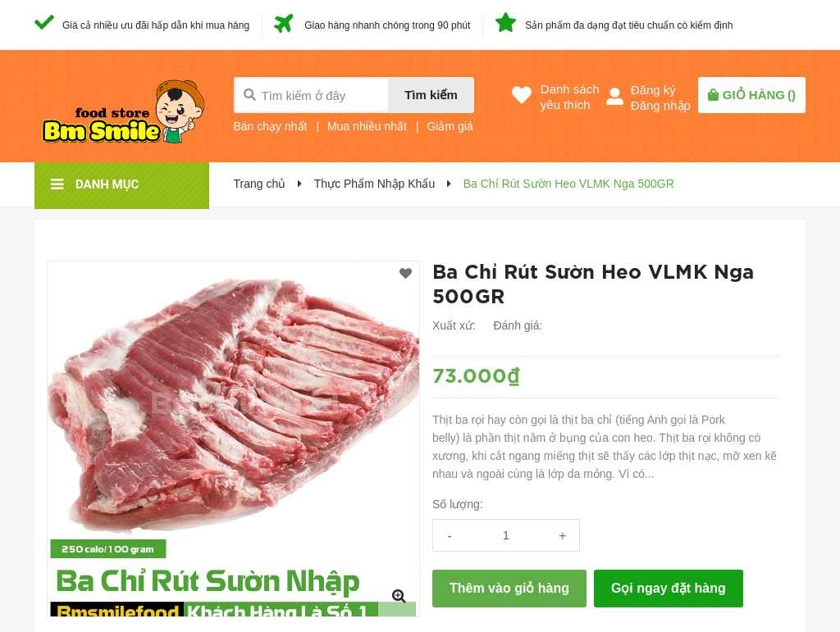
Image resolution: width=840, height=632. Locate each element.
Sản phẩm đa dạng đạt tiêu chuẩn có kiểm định (629, 25)
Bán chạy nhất (271, 126)
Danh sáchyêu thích (570, 97)
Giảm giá (450, 126)
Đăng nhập (661, 105)
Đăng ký (653, 90)
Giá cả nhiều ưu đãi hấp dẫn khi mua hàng (156, 25)
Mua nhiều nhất (367, 126)
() (759, 95)
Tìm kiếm (431, 95)
